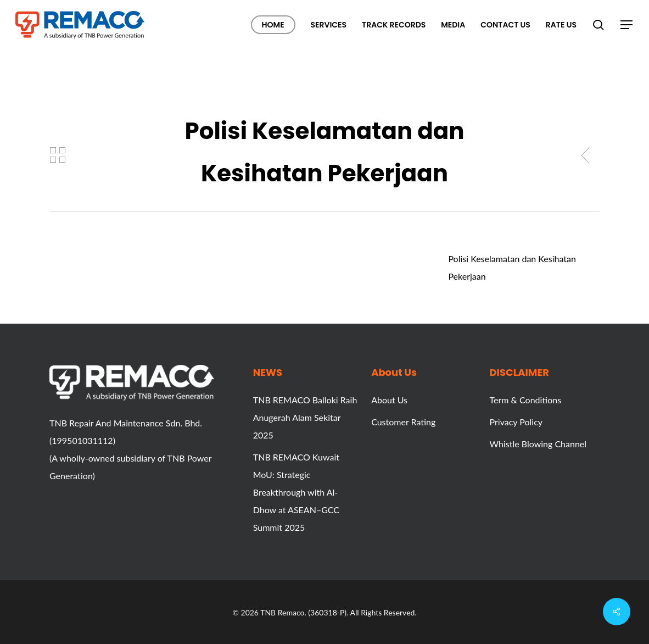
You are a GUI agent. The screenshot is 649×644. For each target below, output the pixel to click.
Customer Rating (403, 422)
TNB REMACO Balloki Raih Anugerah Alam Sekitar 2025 (305, 417)
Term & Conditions (526, 400)
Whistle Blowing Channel (538, 444)
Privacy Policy (516, 422)
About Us (389, 400)
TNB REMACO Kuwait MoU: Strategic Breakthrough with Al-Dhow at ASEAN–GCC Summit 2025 (296, 492)
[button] (627, 25)
